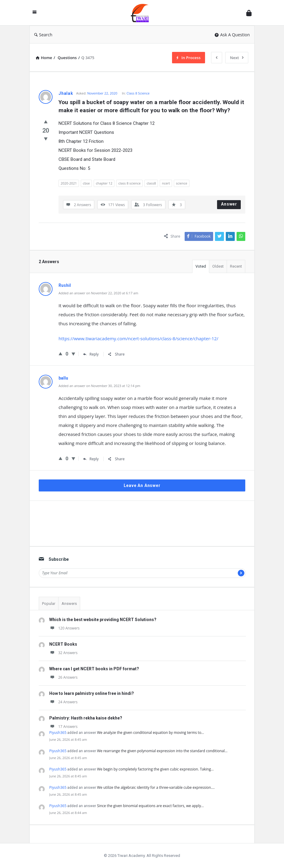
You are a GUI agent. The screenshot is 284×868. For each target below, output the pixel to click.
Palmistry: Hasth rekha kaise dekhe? (86, 718)
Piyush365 (58, 733)
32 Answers (63, 653)
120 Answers (64, 628)
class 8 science (129, 183)
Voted (201, 266)
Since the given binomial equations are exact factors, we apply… (150, 806)
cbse (86, 183)
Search (43, 35)
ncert (166, 183)
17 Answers (63, 727)
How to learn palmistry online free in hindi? (92, 693)
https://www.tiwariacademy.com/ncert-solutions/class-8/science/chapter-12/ (138, 338)
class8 (151, 183)
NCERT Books (63, 644)
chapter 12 (104, 183)
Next (237, 58)
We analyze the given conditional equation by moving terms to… (150, 733)
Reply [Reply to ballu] (91, 459)
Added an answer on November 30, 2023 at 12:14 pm (99, 386)
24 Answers (63, 702)
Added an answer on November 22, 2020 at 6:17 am (98, 293)
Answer (229, 204)
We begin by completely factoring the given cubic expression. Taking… (155, 769)
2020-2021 (69, 183)
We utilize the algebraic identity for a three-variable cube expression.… (156, 787)
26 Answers (63, 677)
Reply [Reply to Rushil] (91, 354)
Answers (69, 604)
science (182, 183)
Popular (49, 604)
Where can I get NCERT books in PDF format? (94, 669)
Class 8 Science (138, 93)
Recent (236, 266)
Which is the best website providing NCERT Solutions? (103, 620)
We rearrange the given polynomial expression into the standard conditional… (162, 751)
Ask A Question (232, 35)
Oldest (218, 266)
